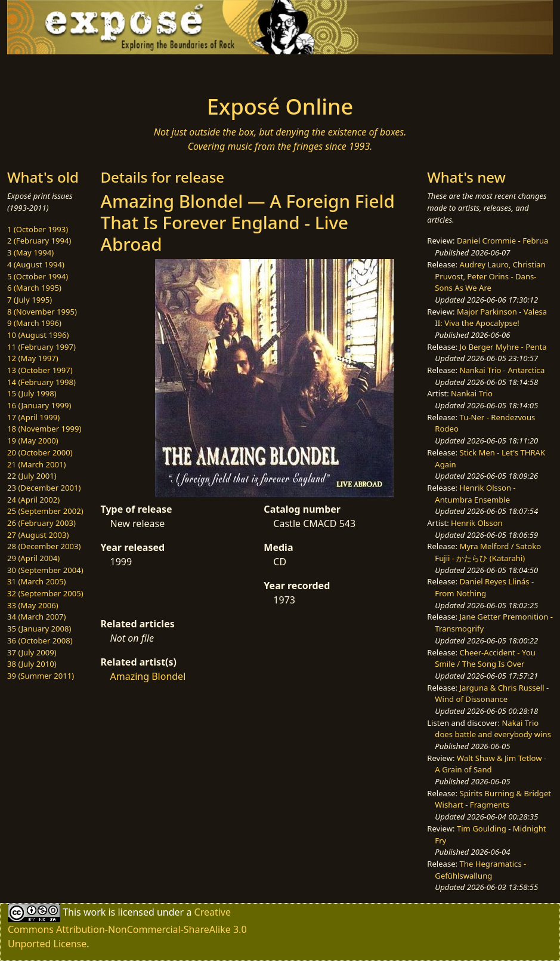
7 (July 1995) (30, 300)
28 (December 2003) (44, 546)
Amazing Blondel (148, 676)
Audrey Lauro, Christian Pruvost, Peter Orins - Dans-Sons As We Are (490, 276)
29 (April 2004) (33, 558)
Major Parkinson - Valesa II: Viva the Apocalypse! (491, 318)
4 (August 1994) (36, 264)
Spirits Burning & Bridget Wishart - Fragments (493, 799)
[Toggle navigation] (97, 71)
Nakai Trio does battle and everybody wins (493, 729)
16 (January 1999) (39, 405)
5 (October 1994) (38, 276)
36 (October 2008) (40, 640)
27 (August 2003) (38, 535)
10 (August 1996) (38, 335)
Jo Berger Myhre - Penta (503, 347)
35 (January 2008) (39, 629)
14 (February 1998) (41, 382)
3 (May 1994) (30, 252)
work (95, 912)
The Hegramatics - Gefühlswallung (480, 870)
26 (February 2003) (41, 523)
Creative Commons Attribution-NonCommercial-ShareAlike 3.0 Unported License (127, 928)
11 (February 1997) (41, 347)
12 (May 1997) (33, 358)
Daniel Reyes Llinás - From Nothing (484, 587)
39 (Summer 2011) (41, 676)
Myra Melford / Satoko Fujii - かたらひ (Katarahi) (488, 552)
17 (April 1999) (33, 417)
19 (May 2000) (33, 441)
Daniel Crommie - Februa (502, 241)
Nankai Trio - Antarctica (502, 370)
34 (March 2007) (36, 617)
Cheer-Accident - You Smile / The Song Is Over (485, 658)
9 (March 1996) (34, 323)
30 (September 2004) (45, 570)
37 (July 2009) (32, 652)
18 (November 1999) (44, 429)
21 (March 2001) (36, 464)
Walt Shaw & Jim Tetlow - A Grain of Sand (491, 764)
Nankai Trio (472, 393)
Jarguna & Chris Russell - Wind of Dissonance (492, 694)
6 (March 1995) (34, 288)
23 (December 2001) (44, 488)
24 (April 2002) (33, 500)
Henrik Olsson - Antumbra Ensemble (475, 494)
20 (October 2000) (40, 452)
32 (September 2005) (45, 593)
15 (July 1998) (32, 393)
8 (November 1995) (42, 312)
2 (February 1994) (39, 241)
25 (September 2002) (45, 511)
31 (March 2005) (36, 581)
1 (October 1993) (38, 229)
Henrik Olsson (477, 523)
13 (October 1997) (40, 370)
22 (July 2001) (32, 476)
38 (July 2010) (32, 664)
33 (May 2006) (33, 605)
